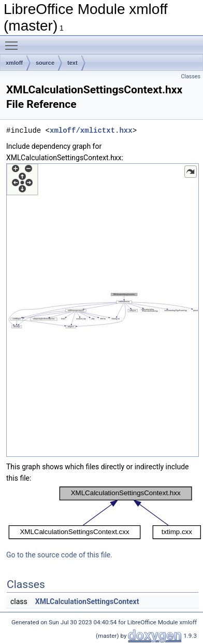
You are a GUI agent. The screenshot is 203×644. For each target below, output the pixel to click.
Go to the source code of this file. (59, 555)
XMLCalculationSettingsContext (87, 601)
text (72, 63)
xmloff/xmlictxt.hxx (91, 130)
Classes (191, 76)
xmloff (14, 63)
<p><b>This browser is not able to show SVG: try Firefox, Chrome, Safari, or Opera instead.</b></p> (103, 310)
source (45, 63)
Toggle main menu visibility (14, 41)
